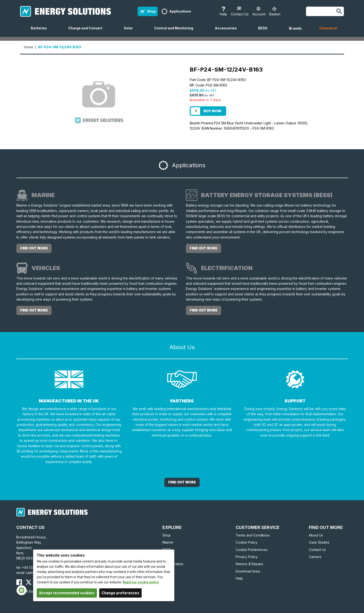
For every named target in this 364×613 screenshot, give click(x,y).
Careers (315, 557)
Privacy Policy (247, 557)
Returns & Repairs (249, 564)
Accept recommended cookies (67, 593)
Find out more (34, 248)
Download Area (248, 571)
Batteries (41, 32)
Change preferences (120, 593)
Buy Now (212, 111)
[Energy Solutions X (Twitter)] (29, 582)
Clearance (328, 28)
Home (29, 47)
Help (239, 578)
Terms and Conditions (253, 535)
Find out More (182, 482)
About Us (316, 535)
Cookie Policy (247, 542)
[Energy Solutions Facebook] (19, 582)
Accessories (228, 32)
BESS (265, 32)
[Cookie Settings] (22, 590)
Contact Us (317, 550)
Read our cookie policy (141, 582)
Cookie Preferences (252, 550)
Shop (167, 535)
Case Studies (319, 542)
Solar (130, 32)
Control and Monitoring (176, 32)
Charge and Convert (87, 32)
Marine (168, 542)
